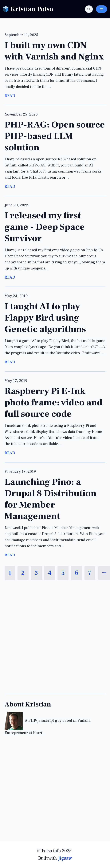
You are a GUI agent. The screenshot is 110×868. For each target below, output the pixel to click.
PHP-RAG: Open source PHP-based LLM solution (55, 136)
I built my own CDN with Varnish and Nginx (54, 51)
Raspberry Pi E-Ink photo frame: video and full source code (53, 402)
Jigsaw (65, 858)
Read (10, 96)
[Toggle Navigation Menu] (101, 9)
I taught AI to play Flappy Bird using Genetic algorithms (45, 318)
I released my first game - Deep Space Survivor (45, 227)
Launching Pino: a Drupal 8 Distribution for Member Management (51, 499)
